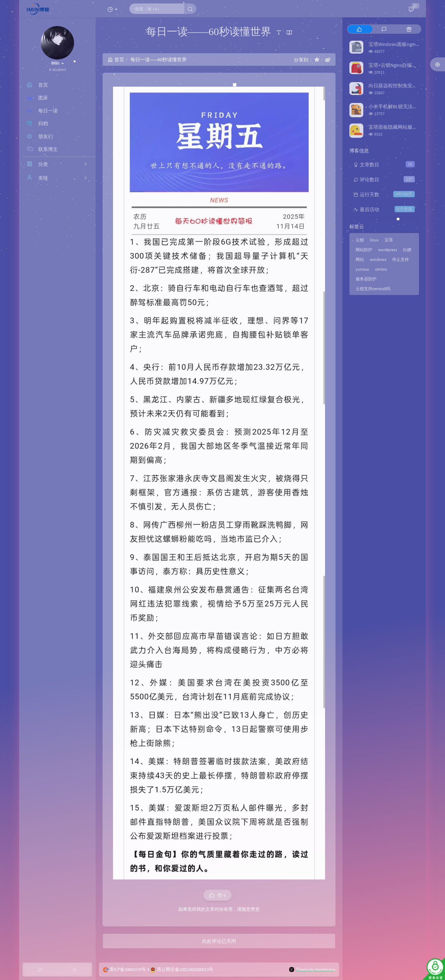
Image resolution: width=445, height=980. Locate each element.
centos (381, 269)
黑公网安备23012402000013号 (185, 969)
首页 (116, 59)
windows (378, 259)
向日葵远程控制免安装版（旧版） (405, 86)
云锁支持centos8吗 (373, 289)
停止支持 (400, 259)
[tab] (359, 29)
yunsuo (362, 269)
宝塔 (389, 240)
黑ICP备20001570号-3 (129, 969)
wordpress (388, 250)
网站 (360, 259)
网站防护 (364, 250)
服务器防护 (366, 279)
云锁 (360, 240)
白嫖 (407, 250)
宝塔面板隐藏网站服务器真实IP (402, 127)
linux (374, 240)
